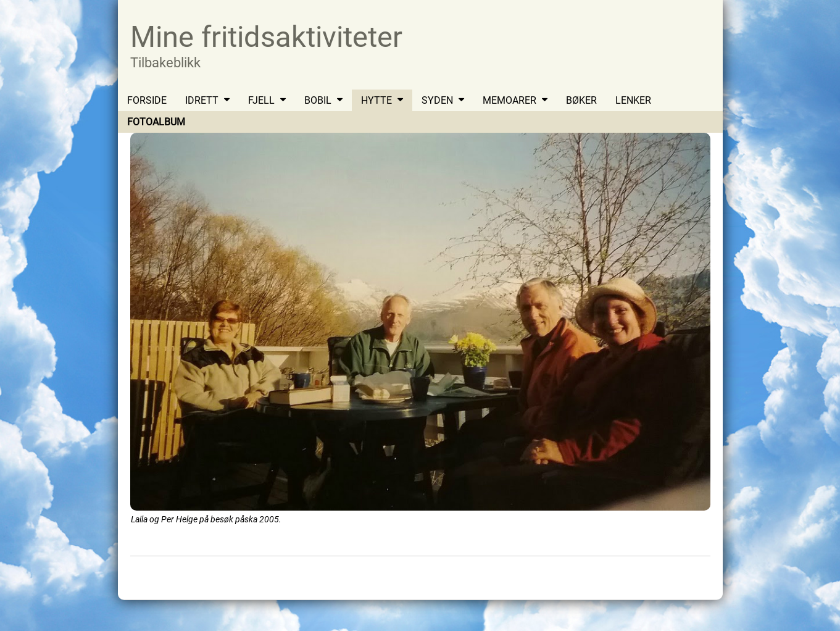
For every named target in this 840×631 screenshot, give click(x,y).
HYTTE (376, 100)
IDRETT (202, 100)
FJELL (261, 100)
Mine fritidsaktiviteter (266, 37)
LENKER (633, 100)
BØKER (581, 100)
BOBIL (318, 100)
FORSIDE (147, 100)
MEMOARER (509, 100)
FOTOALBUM (156, 122)
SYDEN (437, 100)
